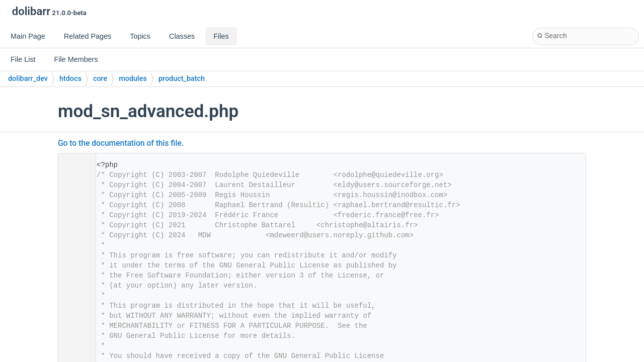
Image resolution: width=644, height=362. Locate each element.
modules (133, 79)
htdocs (70, 79)
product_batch (182, 79)
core (100, 79)
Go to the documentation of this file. (121, 143)
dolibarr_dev (28, 79)
